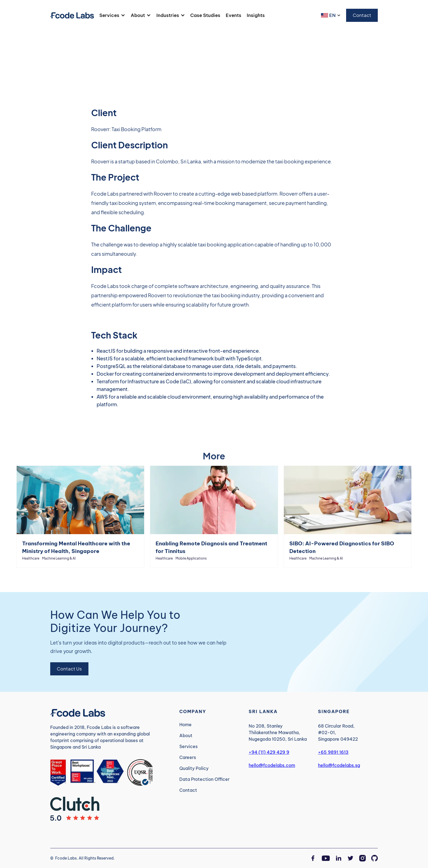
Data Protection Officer (204, 779)
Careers (188, 757)
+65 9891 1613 (333, 752)
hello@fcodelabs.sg (339, 765)
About (138, 15)
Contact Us (69, 669)
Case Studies (205, 15)
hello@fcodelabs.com (272, 765)
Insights (256, 15)
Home (185, 725)
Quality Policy (194, 768)
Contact (362, 15)
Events (234, 15)
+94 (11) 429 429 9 (269, 752)
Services (109, 15)
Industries (168, 15)
